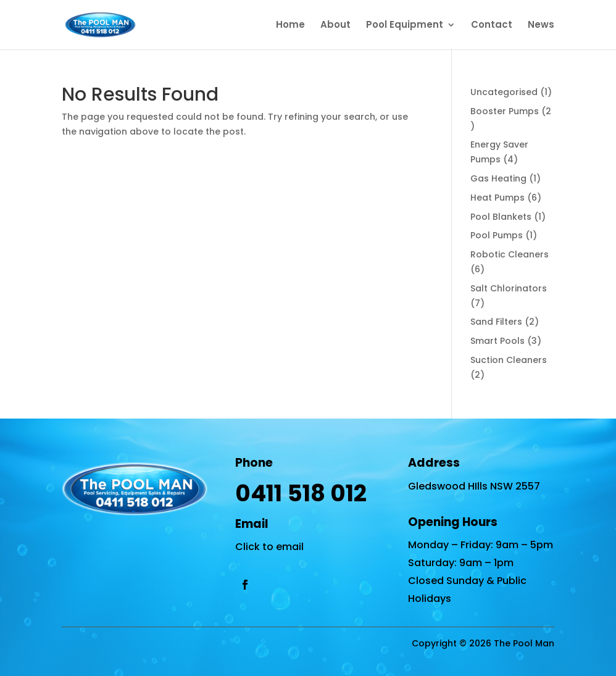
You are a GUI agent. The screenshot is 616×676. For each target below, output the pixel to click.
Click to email (269, 547)
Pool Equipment (405, 26)
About (335, 26)
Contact (492, 26)
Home (290, 26)
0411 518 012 (301, 493)
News (541, 26)
